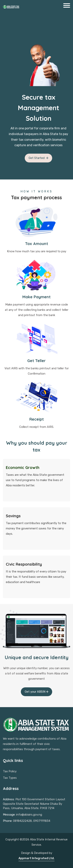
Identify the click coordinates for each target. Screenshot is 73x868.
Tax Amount (37, 244)
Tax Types (10, 778)
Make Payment (36, 297)
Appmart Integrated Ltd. (36, 858)
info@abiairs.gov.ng (29, 815)
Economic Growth (23, 467)
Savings (13, 516)
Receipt (37, 419)
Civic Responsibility (24, 564)
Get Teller (36, 361)
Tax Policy (10, 771)
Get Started (39, 158)
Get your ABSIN (37, 692)
